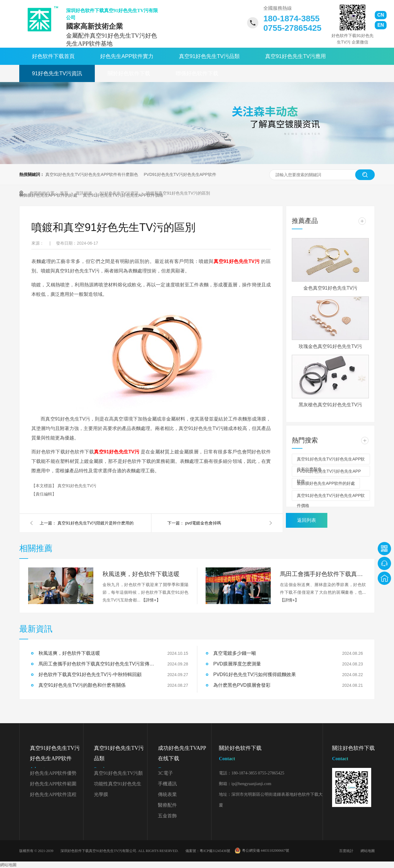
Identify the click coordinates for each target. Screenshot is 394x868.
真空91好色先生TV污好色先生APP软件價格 (331, 497)
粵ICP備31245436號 (215, 851)
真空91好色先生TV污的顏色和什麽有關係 (82, 685)
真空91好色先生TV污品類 (209, 56)
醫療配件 (167, 805)
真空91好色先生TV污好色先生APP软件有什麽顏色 (92, 174)
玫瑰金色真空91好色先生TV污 (330, 346)
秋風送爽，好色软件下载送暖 (69, 653)
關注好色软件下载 (353, 754)
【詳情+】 (151, 600)
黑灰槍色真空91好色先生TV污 (330, 405)
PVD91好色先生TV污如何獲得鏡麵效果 (255, 674)
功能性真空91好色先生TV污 (118, 785)
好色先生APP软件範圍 (53, 784)
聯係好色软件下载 (197, 73)
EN (381, 25)
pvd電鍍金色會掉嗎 (203, 523)
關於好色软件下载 (129, 73)
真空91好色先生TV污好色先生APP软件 (57, 760)
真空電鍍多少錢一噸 (235, 653)
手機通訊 (167, 784)
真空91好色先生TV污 (77, 486)
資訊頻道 (84, 193)
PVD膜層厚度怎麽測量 (237, 664)
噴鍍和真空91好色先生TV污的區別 (178, 193)
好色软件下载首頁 (53, 56)
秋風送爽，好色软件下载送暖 (141, 574)
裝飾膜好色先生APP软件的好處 (326, 483)
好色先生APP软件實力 (127, 56)
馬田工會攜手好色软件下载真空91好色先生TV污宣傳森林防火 (323, 574)
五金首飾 (167, 816)
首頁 (65, 193)
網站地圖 (368, 851)
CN (381, 15)
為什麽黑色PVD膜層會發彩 (242, 685)
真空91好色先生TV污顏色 (118, 775)
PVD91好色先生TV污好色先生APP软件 (180, 174)
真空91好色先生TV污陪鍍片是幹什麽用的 (96, 523)
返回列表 (307, 520)
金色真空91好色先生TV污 (330, 288)
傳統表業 (167, 794)
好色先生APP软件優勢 (53, 773)
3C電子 (165, 773)
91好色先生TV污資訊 (57, 73)
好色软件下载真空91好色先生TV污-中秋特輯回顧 (90, 674)
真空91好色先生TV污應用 (295, 56)
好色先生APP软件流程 (53, 794)
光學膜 (101, 794)
